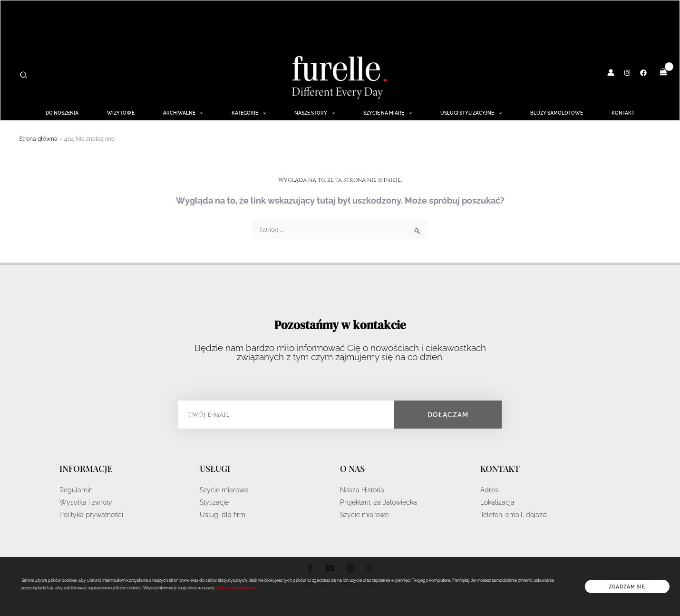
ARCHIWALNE (183, 113)
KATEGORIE (249, 113)
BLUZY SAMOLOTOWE (557, 113)
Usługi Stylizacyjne (471, 113)
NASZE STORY (315, 113)
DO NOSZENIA (62, 113)
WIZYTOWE (121, 113)
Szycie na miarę (388, 113)
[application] (199, 113)
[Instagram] (627, 73)
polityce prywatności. (236, 588)
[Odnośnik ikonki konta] (611, 73)
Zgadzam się (627, 587)
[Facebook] (643, 73)
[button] (24, 75)
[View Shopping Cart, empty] (663, 72)
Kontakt (623, 113)
